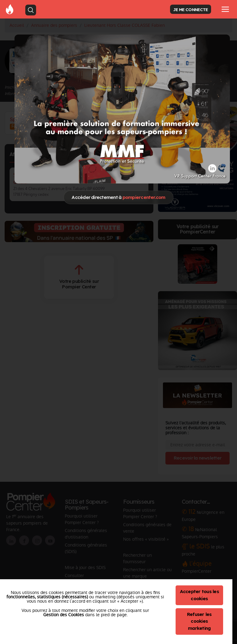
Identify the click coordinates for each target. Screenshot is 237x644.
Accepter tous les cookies (199, 595)
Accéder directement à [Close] (118, 197)
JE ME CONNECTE (190, 9)
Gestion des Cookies (64, 615)
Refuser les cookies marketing (199, 621)
